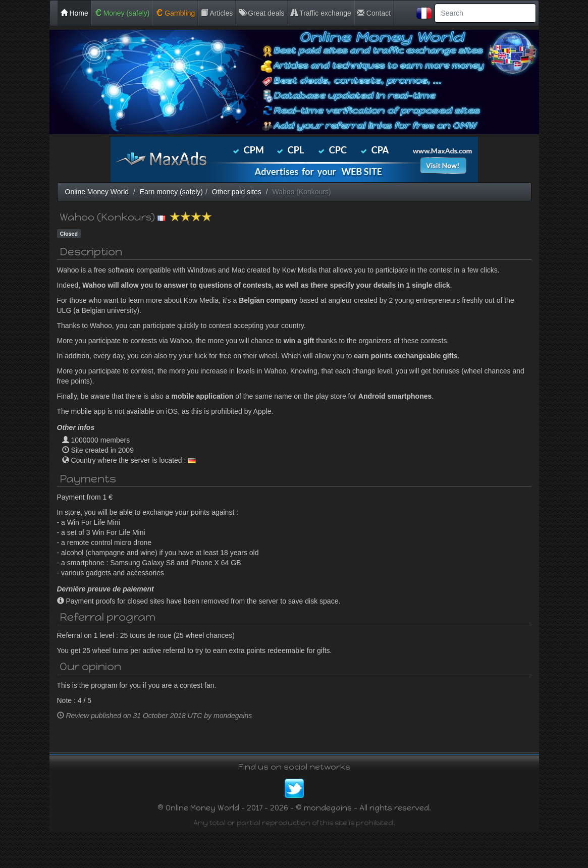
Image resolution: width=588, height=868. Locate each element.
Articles (217, 13)
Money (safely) (122, 13)
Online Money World (97, 192)
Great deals (261, 13)
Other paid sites (237, 192)
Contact (374, 13)
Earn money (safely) (171, 192)
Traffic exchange (321, 13)
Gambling (175, 13)
